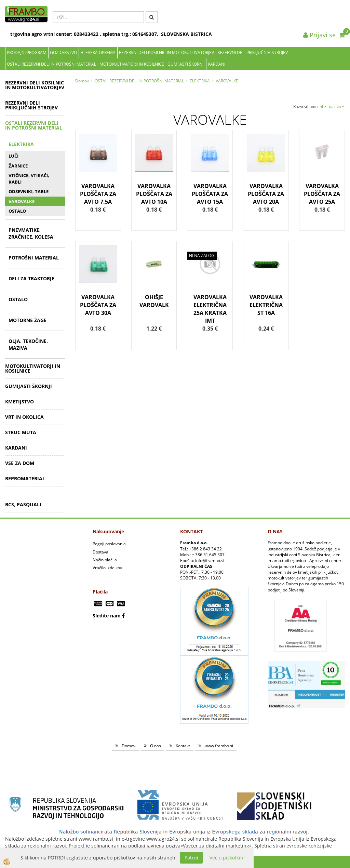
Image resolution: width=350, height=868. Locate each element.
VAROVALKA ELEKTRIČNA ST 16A (266, 305)
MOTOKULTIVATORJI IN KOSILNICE (132, 64)
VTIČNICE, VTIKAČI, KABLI (29, 179)
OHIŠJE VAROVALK (154, 301)
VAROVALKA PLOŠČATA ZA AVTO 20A (266, 194)
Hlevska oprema (98, 52)
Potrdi (191, 858)
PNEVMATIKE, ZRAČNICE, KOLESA (31, 233)
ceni (321, 106)
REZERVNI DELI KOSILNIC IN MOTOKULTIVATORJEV (166, 52)
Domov (82, 81)
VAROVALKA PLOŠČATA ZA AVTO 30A (98, 305)
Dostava (100, 552)
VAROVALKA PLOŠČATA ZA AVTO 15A (210, 194)
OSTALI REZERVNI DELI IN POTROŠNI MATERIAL (51, 64)
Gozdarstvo (63, 52)
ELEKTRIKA (21, 144)
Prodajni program (27, 52)
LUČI (14, 156)
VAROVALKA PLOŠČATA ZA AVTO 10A (154, 194)
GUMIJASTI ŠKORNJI (186, 64)
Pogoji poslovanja (109, 544)
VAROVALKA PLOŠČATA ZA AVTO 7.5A (98, 194)
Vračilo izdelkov (107, 568)
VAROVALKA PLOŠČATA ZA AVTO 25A (322, 194)
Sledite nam (107, 616)
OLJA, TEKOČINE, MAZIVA (28, 344)
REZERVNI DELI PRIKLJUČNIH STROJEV (253, 52)
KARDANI (217, 64)
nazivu (337, 106)
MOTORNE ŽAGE (28, 320)
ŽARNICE (18, 166)
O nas (156, 746)
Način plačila (105, 560)
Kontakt (183, 746)
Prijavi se (319, 35)
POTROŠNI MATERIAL (34, 258)
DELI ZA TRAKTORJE (31, 278)
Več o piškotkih (226, 858)
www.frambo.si (219, 746)
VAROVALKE (22, 201)
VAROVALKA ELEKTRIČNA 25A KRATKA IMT (210, 309)
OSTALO (17, 211)
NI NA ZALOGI (202, 256)
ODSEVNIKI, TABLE (29, 191)
